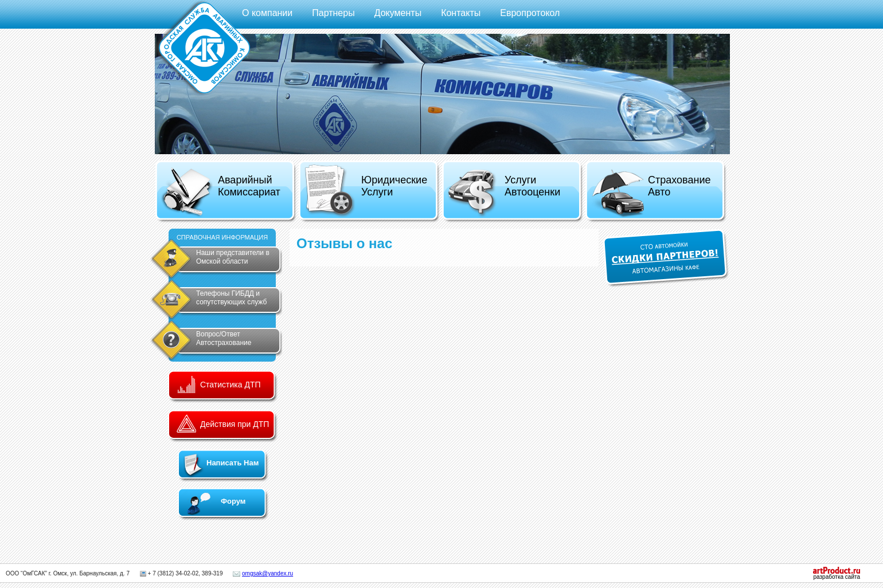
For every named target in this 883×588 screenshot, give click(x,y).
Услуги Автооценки (504, 193)
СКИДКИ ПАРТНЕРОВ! (666, 258)
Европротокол (530, 13)
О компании (267, 13)
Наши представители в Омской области (233, 257)
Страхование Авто (650, 193)
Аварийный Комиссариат (220, 193)
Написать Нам (233, 463)
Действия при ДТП (235, 424)
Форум (233, 501)
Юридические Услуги (366, 191)
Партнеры (333, 13)
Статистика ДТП (230, 385)
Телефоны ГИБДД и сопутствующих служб (231, 298)
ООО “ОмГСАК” (26, 573)
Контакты (461, 13)
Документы (398, 13)
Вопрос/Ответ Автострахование (224, 338)
